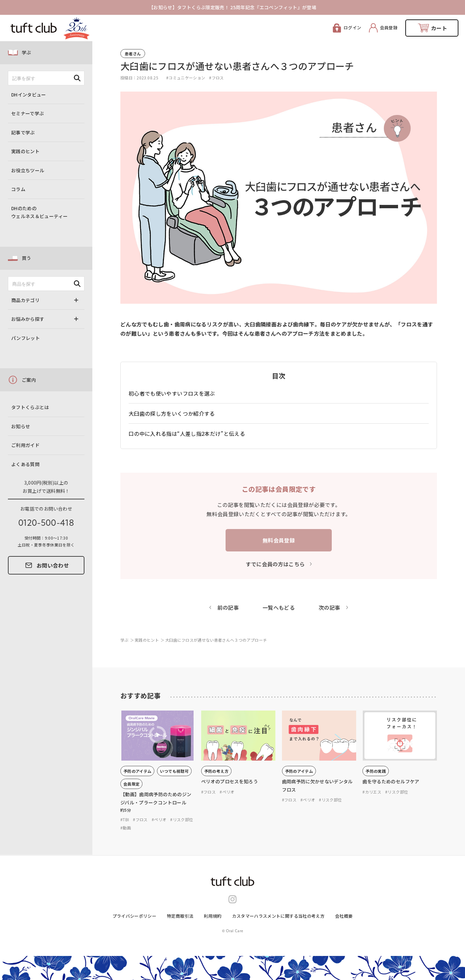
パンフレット (26, 338)
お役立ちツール (28, 170)
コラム (18, 189)
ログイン (352, 28)
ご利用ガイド (25, 445)
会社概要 (344, 916)
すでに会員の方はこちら (275, 564)
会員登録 (389, 28)
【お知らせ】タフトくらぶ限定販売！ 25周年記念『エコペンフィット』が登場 (232, 7)
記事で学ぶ (23, 132)
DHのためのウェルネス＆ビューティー (39, 212)
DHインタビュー (29, 95)
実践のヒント (25, 151)
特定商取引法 (180, 916)
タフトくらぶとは (30, 407)
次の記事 (329, 607)
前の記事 (228, 607)
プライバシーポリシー (135, 916)
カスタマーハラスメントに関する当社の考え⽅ (278, 916)
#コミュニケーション (186, 78)
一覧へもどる (279, 607)
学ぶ (27, 52)
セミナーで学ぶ (28, 113)
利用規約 (213, 916)
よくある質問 (25, 464)
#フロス (216, 78)
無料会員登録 (279, 540)
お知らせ (21, 426)
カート (439, 28)
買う (27, 258)
